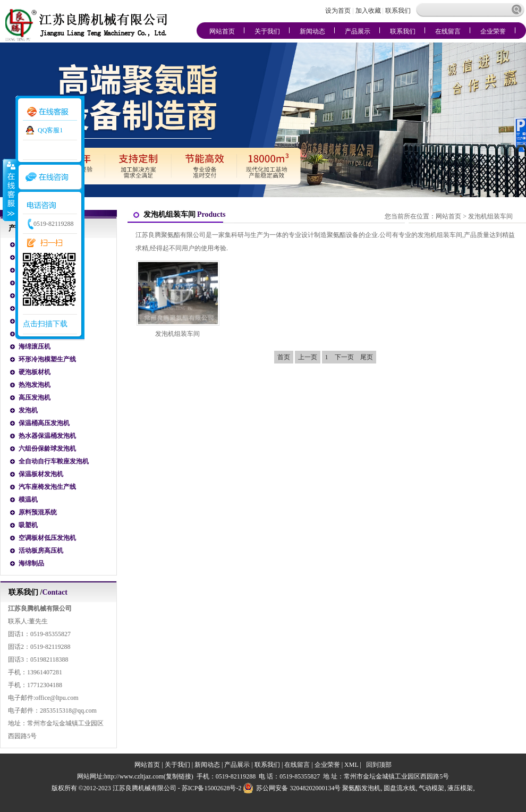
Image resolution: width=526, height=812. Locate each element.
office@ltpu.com (57, 698)
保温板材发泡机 (41, 474)
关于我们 (267, 31)
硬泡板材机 (35, 372)
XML (351, 765)
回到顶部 (379, 765)
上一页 (308, 357)
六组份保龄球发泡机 (47, 449)
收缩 (9, 190)
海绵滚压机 (35, 346)
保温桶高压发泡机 (44, 423)
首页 (284, 357)
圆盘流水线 (400, 788)
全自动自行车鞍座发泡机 (54, 461)
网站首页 (222, 31)
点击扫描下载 (45, 324)
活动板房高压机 (41, 551)
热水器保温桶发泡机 (47, 436)
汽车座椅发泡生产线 (47, 487)
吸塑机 (28, 525)
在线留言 (448, 31)
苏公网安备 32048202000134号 (292, 788)
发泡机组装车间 (490, 216)
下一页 (344, 357)
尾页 (367, 357)
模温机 (28, 500)
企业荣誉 (493, 31)
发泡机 (28, 410)
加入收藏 (368, 11)
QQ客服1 (50, 130)
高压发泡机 (35, 397)
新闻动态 (312, 31)
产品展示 (358, 31)
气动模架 (431, 788)
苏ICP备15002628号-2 (212, 788)
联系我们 (398, 11)
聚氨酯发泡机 (361, 788)
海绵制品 (31, 563)
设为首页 (339, 11)
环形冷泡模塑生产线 (47, 359)
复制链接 (179, 776)
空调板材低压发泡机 (47, 538)
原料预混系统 (38, 512)
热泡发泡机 (35, 385)
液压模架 (460, 788)
